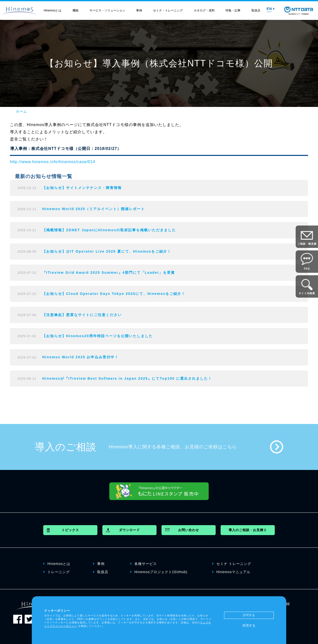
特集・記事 (233, 10)
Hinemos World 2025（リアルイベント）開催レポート (94, 209)
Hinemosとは (53, 10)
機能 (76, 10)
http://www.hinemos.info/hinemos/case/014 (53, 162)
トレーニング (57, 572)
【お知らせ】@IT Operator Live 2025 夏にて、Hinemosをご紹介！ (107, 251)
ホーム (21, 111)
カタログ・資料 (204, 10)
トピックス (70, 530)
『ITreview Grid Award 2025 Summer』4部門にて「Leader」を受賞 (109, 273)
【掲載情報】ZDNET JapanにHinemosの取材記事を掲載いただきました (109, 230)
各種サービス (144, 564)
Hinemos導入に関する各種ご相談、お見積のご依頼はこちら (173, 447)
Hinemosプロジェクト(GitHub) (159, 572)
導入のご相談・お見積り (248, 530)
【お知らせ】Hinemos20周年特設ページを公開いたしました (98, 336)
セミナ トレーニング (232, 564)
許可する (249, 615)
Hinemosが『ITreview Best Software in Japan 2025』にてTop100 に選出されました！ (127, 378)
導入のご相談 (66, 447)
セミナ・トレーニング (168, 10)
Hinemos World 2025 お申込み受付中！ (80, 357)
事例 (139, 10)
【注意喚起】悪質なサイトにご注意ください (82, 315)
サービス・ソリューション (107, 10)
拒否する (249, 625)
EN (271, 9)
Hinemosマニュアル (231, 572)
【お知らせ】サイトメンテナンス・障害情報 (82, 188)
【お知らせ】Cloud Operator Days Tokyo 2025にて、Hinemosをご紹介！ (114, 294)
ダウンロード (129, 530)
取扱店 (256, 10)
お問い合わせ (189, 530)
